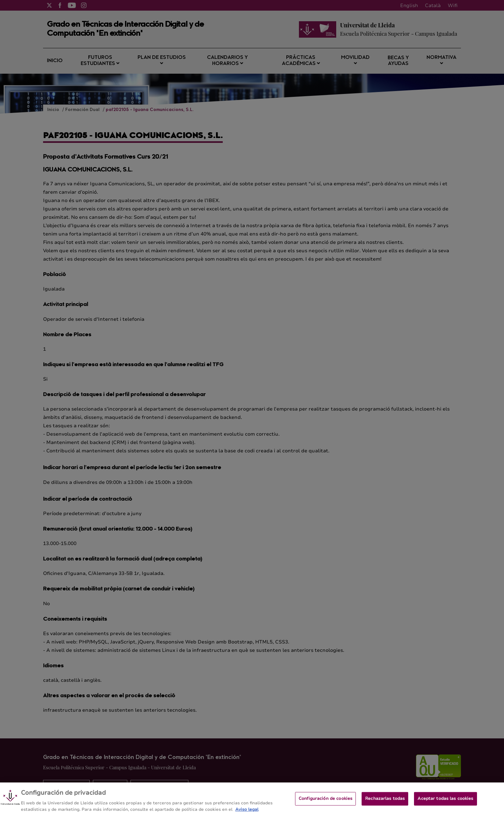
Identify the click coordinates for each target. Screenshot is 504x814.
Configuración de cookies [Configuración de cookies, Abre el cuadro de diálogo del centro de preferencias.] (325, 801)
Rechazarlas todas (385, 801)
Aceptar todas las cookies (445, 801)
